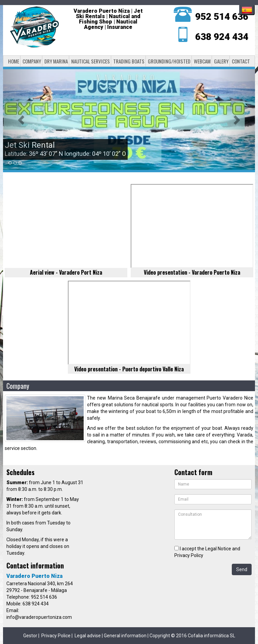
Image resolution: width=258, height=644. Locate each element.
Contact (241, 61)
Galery (221, 61)
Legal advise (88, 636)
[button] (22, 120)
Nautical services (91, 61)
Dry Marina (56, 61)
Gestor (30, 636)
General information (125, 636)
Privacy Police (56, 636)
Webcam (202, 61)
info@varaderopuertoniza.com (39, 617)
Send (242, 569)
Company (32, 61)
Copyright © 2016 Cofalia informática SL (192, 636)
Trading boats (129, 61)
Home (14, 61)
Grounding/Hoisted (169, 61)
